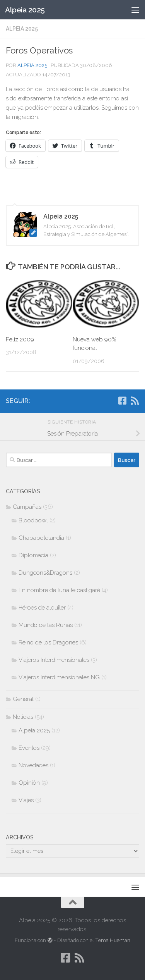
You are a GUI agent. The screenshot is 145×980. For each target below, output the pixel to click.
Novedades (33, 765)
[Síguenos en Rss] (135, 401)
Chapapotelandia (41, 538)
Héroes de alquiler (42, 608)
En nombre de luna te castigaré (59, 590)
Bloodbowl (33, 520)
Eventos (29, 748)
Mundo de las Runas (46, 625)
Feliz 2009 (20, 339)
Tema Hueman (113, 940)
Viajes (26, 800)
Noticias (23, 717)
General (23, 699)
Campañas (27, 507)
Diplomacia (33, 555)
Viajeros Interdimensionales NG (59, 677)
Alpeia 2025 (25, 10)
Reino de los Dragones (48, 642)
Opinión (29, 783)
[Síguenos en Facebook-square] (122, 401)
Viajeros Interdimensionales (54, 660)
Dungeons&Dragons (45, 573)
